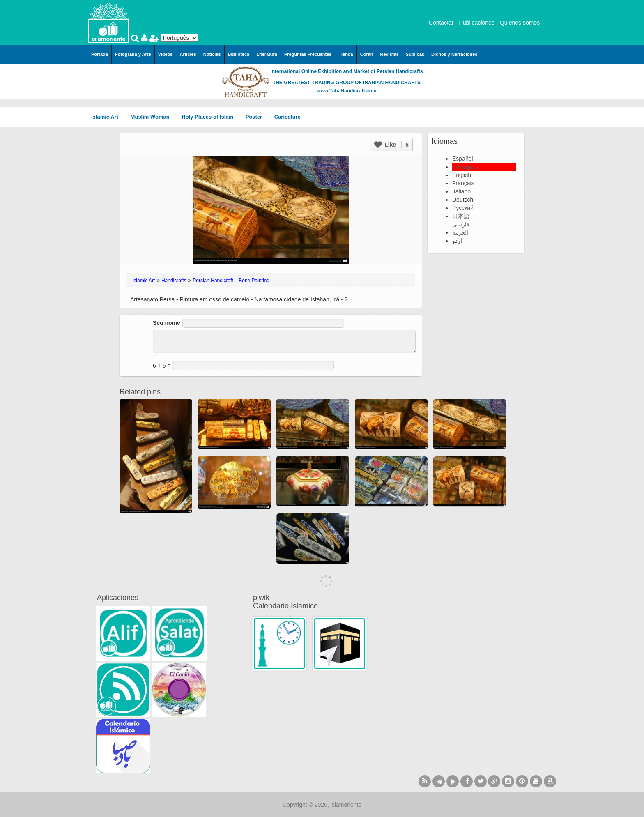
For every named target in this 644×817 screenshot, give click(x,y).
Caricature (287, 117)
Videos (166, 54)
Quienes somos (520, 23)
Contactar (441, 23)
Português (465, 167)
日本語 (461, 216)
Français (463, 183)
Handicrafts (174, 281)
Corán (367, 54)
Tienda (346, 54)
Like (391, 145)
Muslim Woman (153, 117)
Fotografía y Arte (133, 54)
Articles (188, 54)
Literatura (267, 54)
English (462, 175)
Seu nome (167, 323)
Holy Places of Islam (210, 117)
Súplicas (415, 54)
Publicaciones (476, 23)
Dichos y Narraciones (454, 54)
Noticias (212, 54)
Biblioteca (239, 54)
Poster (257, 117)
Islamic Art (108, 117)
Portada (100, 54)
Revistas (390, 54)
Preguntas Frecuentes (308, 54)
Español (463, 159)
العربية (460, 232)
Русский (463, 208)
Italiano (461, 191)
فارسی (461, 224)
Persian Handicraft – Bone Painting (231, 281)
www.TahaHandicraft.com (346, 91)
